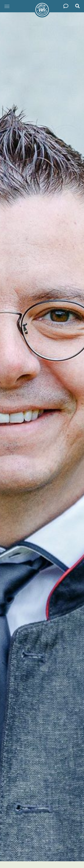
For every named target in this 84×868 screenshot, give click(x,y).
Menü (6, 4)
